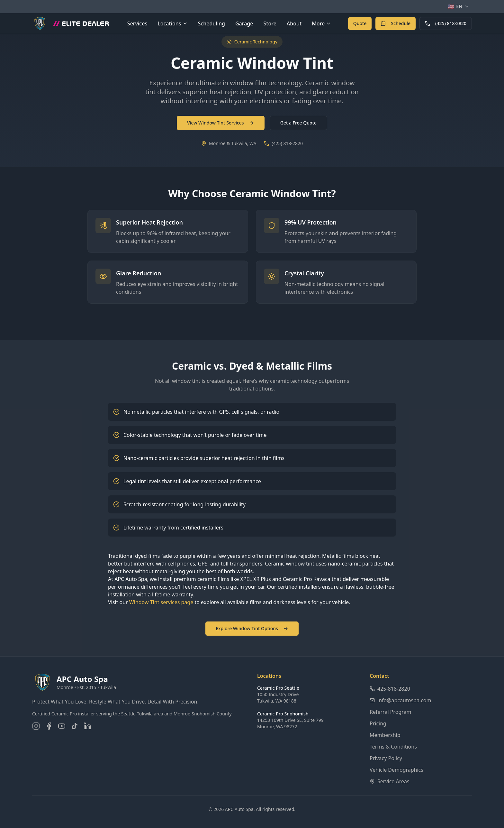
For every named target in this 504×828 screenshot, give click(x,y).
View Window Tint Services (221, 123)
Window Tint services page (161, 602)
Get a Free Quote (298, 123)
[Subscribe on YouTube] (62, 726)
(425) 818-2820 (446, 23)
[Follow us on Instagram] (36, 726)
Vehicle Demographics (396, 770)
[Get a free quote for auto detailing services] (360, 23)
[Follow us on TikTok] (75, 726)
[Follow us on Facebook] (49, 726)
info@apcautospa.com (401, 700)
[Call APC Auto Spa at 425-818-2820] (446, 23)
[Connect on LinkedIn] (87, 726)
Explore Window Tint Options (252, 628)
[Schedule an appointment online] (396, 23)
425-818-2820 (390, 689)
